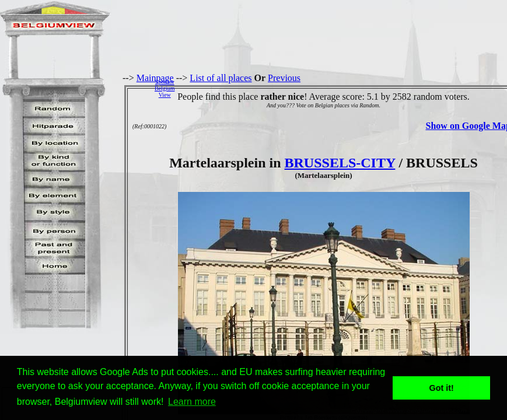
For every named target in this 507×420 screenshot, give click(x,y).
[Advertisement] (344, 88)
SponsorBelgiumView (165, 88)
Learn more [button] (192, 402)
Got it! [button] (442, 388)
